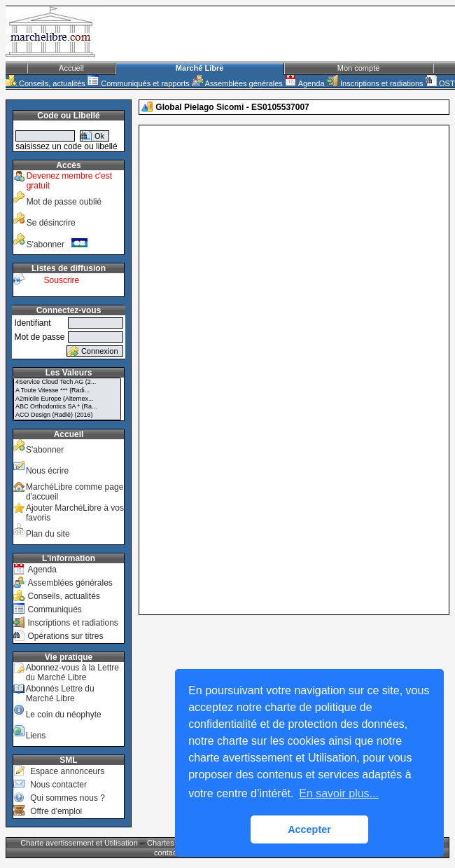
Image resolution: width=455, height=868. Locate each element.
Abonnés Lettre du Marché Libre (60, 694)
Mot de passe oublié (64, 202)
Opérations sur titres (65, 636)
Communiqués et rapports (139, 83)
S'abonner (57, 244)
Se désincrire (51, 223)
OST (440, 83)
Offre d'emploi (56, 811)
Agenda (304, 83)
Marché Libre (199, 68)
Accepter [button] (309, 829)
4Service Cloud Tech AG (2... (67, 383)
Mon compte (359, 68)
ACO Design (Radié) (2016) (67, 415)
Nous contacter (58, 785)
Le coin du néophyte (64, 715)
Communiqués (54, 609)
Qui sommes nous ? (68, 798)
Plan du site (48, 534)
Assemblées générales (237, 83)
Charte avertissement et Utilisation (79, 843)
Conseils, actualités (45, 83)
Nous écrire (47, 471)
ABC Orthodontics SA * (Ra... (67, 407)
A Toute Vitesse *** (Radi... (67, 391)
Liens (36, 736)
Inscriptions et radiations (375, 83)
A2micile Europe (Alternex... (67, 399)
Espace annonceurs (67, 771)
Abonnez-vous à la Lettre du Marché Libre (72, 673)
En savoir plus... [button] (339, 793)
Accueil (71, 68)
